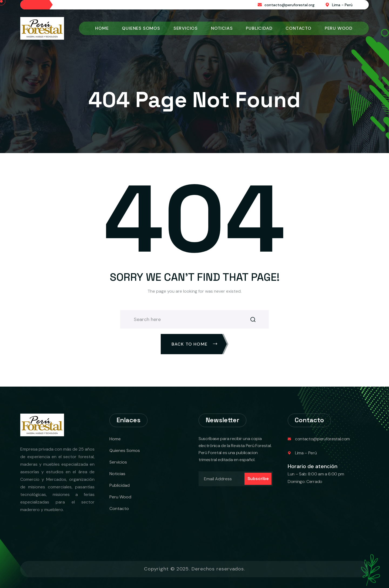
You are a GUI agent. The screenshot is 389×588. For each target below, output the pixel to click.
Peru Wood (339, 28)
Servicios (186, 28)
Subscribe (258, 479)
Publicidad (259, 28)
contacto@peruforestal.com (322, 439)
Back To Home (195, 344)
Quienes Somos (141, 28)
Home (102, 28)
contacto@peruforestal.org (289, 5)
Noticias (222, 28)
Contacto (298, 28)
